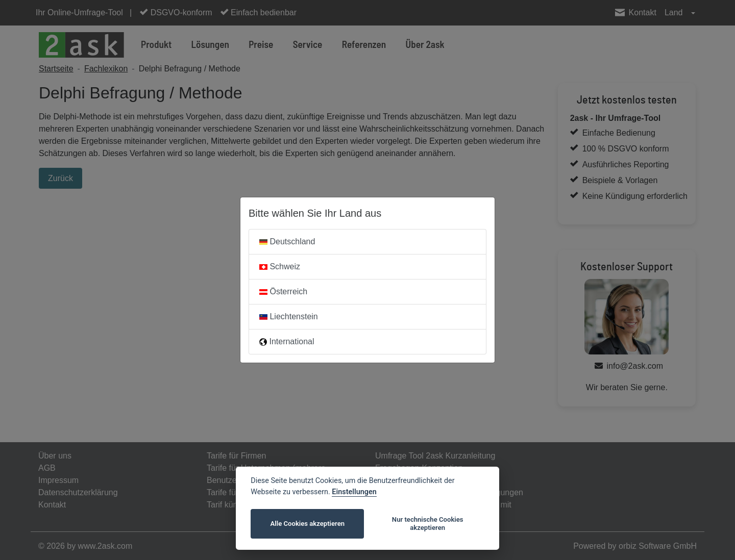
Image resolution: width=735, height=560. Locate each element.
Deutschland (287, 241)
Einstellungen (354, 492)
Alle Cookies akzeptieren (308, 524)
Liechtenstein (289, 316)
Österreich (283, 291)
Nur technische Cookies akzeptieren (428, 524)
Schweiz (280, 266)
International (287, 341)
